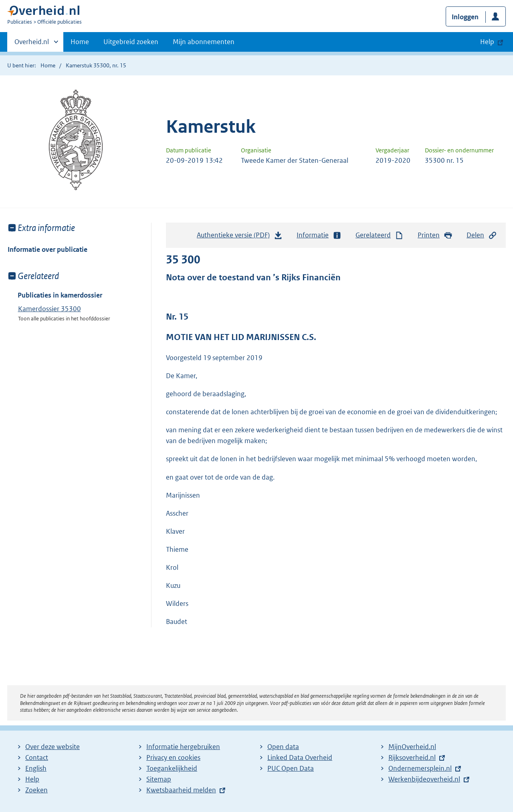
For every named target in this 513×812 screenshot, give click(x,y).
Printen (435, 235)
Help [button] (487, 42)
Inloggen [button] (465, 17)
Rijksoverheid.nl (412, 757)
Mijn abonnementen (204, 42)
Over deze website (53, 747)
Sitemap (159, 779)
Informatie (319, 235)
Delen (482, 235)
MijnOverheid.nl (412, 747)
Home (80, 42)
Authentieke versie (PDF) (240, 237)
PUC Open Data (291, 768)
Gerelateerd (380, 235)
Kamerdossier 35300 (49, 309)
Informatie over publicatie (47, 249)
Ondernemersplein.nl (420, 768)
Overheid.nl (32, 44)
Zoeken (36, 790)
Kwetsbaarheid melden (181, 790)
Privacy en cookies (173, 757)
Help (32, 779)
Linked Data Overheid (300, 757)
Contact (37, 757)
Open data (283, 747)
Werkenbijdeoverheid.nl (424, 779)
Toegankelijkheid (172, 768)
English (36, 768)
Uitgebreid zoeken (131, 42)
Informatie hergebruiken (183, 747)
